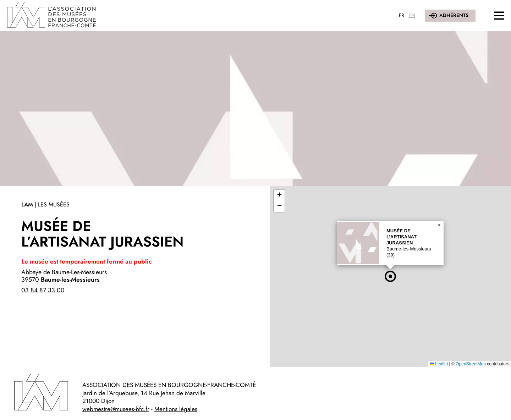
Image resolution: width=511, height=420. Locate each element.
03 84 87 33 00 (43, 290)
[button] (390, 276)
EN (412, 15)
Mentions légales (176, 409)
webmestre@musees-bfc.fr (116, 409)
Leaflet (439, 364)
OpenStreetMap (471, 364)
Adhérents (454, 15)
